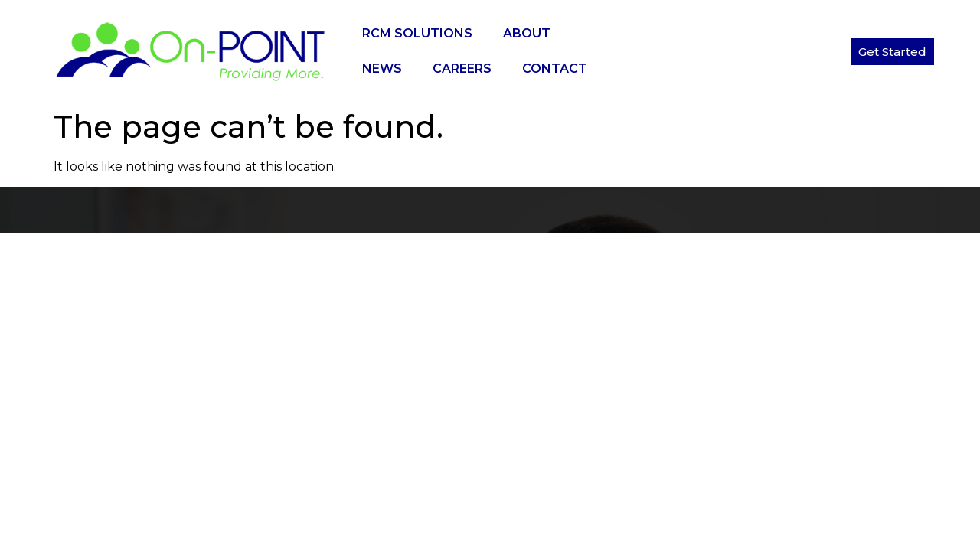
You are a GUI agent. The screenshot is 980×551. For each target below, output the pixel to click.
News (382, 68)
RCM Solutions (417, 33)
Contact (555, 68)
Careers (462, 68)
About (527, 33)
